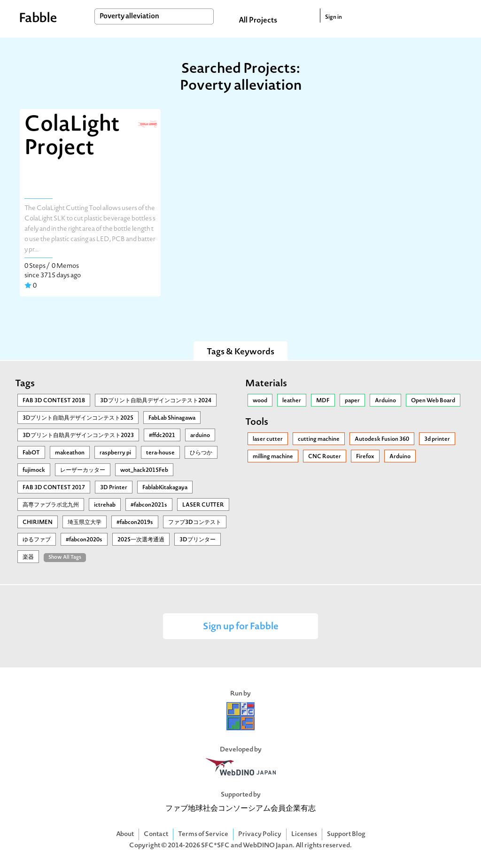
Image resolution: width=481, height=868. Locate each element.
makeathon (70, 453)
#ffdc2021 (162, 436)
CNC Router (325, 457)
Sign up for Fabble (241, 627)
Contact (156, 834)
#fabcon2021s (149, 505)
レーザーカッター (83, 470)
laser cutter (268, 439)
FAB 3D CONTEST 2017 (54, 488)
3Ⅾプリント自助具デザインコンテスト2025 (78, 418)
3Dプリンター (198, 540)
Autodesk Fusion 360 (382, 439)
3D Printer (114, 488)
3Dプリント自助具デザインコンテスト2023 (78, 436)
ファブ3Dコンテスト (195, 523)
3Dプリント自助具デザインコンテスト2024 (156, 401)
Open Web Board (433, 401)
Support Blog (346, 834)
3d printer (437, 439)
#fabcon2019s (135, 523)
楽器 (28, 557)
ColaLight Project (72, 137)
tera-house (160, 453)
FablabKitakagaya (165, 488)
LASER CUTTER (203, 505)
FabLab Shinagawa (172, 418)
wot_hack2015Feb (144, 470)
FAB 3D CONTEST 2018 (54, 401)
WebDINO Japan (268, 846)
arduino (200, 436)
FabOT (31, 453)
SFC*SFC (215, 846)
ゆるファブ (37, 540)
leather (292, 401)
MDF (323, 401)
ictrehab (105, 505)
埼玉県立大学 (85, 523)
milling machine (273, 457)
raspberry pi (115, 453)
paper (352, 401)
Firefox (365, 457)
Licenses (304, 834)
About (125, 834)
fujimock (34, 470)
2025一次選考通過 (141, 540)
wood (260, 401)
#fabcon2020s (84, 540)
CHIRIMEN (38, 523)
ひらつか (201, 453)
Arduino (385, 401)
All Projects (258, 21)
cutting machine (319, 439)
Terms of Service (203, 834)
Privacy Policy (260, 834)
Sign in (334, 17)
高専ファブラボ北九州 (51, 505)
